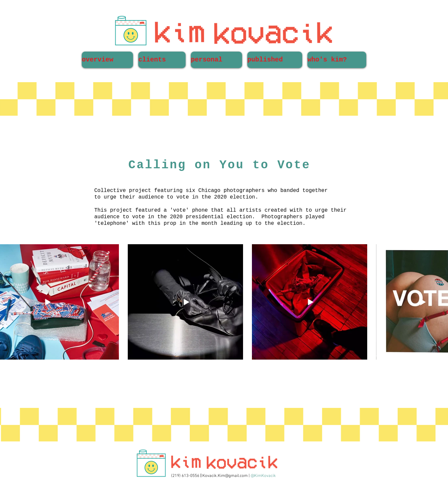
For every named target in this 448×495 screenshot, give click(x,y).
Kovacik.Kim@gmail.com (225, 476)
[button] (162, 60)
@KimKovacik (263, 476)
